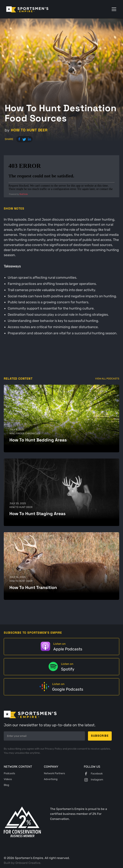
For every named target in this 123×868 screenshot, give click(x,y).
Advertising (51, 779)
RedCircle (24, 194)
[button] (113, 9)
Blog (6, 785)
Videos (8, 779)
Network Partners (54, 773)
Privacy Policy (54, 749)
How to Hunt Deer (29, 130)
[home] (33, 9)
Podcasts (9, 773)
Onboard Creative (28, 863)
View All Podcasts (107, 379)
